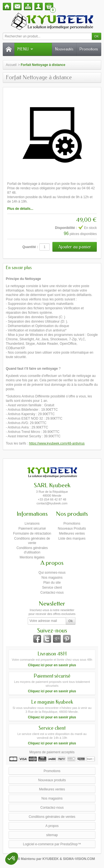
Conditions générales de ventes (52, 817)
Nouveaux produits (52, 780)
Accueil (11, 65)
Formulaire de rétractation (32, 533)
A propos (52, 826)
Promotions (89, 49)
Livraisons (32, 524)
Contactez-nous (52, 593)
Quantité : (30, 247)
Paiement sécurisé (32, 529)
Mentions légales (32, 557)
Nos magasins (52, 578)
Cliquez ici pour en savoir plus (52, 665)
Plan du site (52, 583)
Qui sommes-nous (52, 573)
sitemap (52, 835)
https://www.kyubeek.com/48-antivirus (57, 443)
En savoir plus (19, 268)
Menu (25, 49)
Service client (52, 588)
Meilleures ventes (72, 533)
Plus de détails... (20, 209)
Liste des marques (72, 538)
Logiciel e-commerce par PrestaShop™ (52, 844)
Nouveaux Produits (72, 529)
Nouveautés (64, 49)
